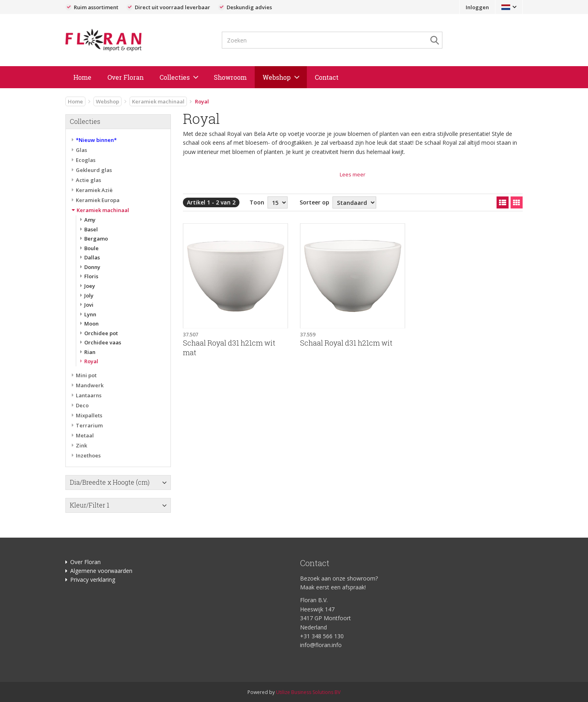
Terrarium (89, 425)
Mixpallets (89, 415)
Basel (91, 229)
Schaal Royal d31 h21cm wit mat (229, 348)
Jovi (89, 305)
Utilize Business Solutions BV (308, 692)
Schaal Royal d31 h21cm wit (346, 343)
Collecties (175, 77)
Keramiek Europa (98, 200)
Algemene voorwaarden (101, 571)
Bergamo (96, 239)
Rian (90, 352)
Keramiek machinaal (158, 101)
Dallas (92, 257)
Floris (91, 276)
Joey (90, 286)
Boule (91, 248)
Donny (92, 267)
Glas (81, 150)
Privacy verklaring (93, 580)
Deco (82, 405)
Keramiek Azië (94, 190)
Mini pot (86, 375)
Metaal (85, 435)
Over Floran (126, 77)
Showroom (230, 77)
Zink (81, 445)
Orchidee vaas (103, 342)
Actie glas (88, 180)
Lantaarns (89, 395)
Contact (327, 77)
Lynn (90, 314)
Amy (90, 220)
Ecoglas (86, 160)
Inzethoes (88, 455)
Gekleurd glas (94, 170)
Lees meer (353, 174)
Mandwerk (90, 385)
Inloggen (477, 7)
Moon (91, 324)
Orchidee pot (101, 333)
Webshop (277, 77)
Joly (89, 295)
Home (82, 77)
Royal (91, 361)
